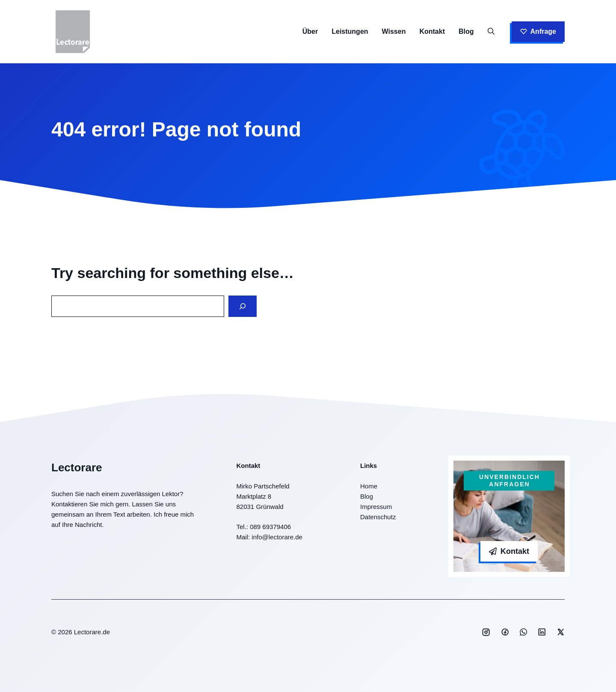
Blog (466, 31)
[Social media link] (486, 632)
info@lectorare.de (277, 537)
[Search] (243, 306)
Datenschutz (378, 517)
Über (310, 31)
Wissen (394, 31)
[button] (491, 32)
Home (369, 486)
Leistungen (350, 31)
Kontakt (432, 31)
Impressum (376, 507)
